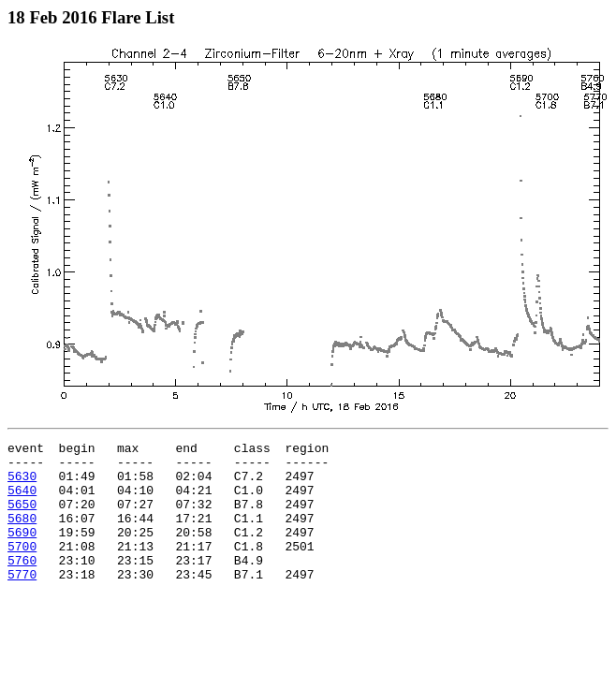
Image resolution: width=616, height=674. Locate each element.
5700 (22, 568)
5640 (22, 501)
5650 (22, 518)
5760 (22, 585)
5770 (22, 602)
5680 (22, 535)
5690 (22, 551)
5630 (22, 484)
